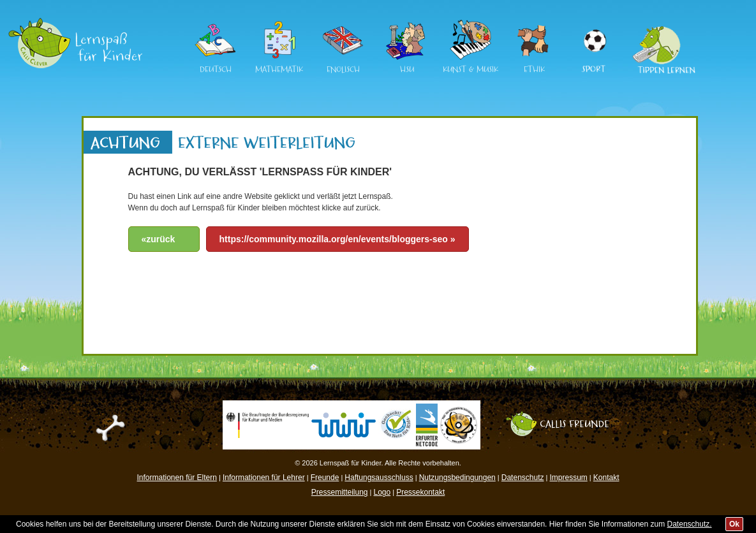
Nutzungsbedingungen (457, 478)
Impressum (568, 478)
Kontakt (606, 478)
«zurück (159, 239)
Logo (382, 492)
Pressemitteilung (340, 492)
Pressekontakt (420, 492)
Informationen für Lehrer (264, 478)
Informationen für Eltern (177, 478)
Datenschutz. (690, 524)
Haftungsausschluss (379, 478)
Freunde (325, 478)
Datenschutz (523, 478)
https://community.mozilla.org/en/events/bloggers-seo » (337, 239)
